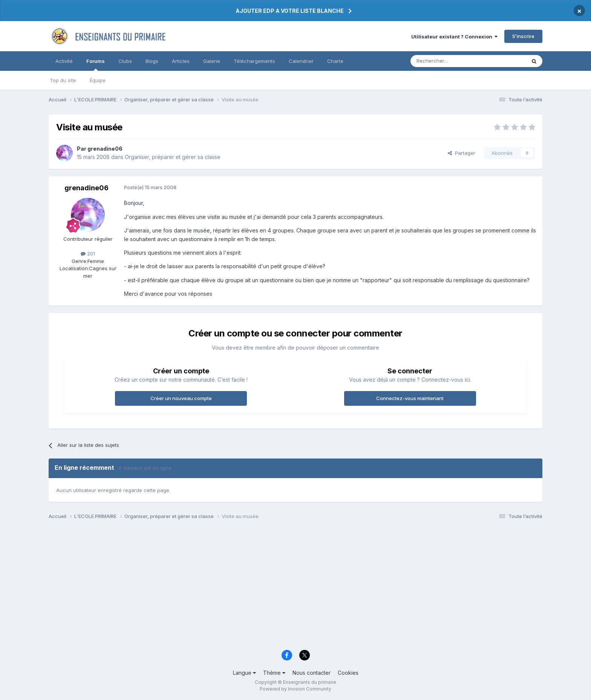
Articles (181, 61)
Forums (96, 64)
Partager (462, 153)
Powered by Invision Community (295, 689)
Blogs (152, 61)
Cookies (348, 673)
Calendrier (301, 61)
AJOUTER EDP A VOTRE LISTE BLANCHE (290, 11)
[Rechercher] (452, 61)
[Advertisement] (275, 587)
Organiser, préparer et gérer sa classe (173, 157)
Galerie (212, 61)
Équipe (98, 80)
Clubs (125, 61)
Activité (64, 61)
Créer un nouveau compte (181, 398)
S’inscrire (523, 36)
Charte (335, 61)
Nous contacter (312, 673)
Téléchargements (254, 61)
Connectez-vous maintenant (410, 398)
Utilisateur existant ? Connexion (454, 37)
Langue (244, 673)
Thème (274, 673)
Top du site (63, 80)
